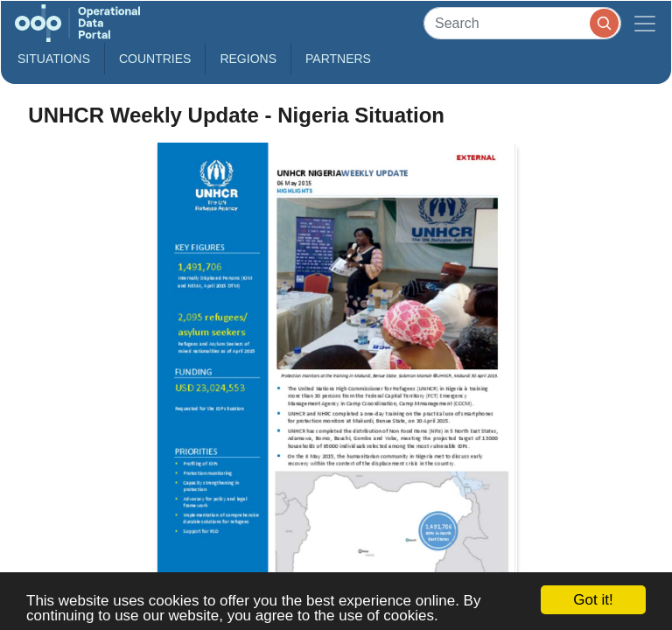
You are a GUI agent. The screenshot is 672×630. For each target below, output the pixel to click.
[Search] (522, 23)
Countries (155, 59)
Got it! (593, 600)
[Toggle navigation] (645, 23)
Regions (248, 59)
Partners (338, 59)
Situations (54, 59)
